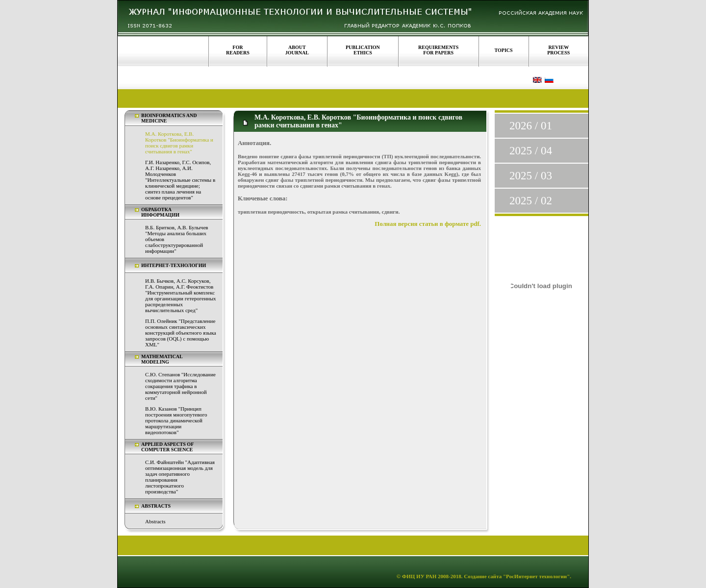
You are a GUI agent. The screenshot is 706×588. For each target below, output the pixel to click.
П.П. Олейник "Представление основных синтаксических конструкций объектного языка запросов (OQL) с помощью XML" (181, 333)
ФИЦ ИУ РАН (419, 576)
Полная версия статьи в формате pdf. (428, 224)
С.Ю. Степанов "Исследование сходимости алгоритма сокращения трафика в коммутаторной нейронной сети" (180, 386)
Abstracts (155, 521)
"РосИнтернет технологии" (536, 576)
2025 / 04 (531, 151)
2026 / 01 (531, 126)
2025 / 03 (531, 176)
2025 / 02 (531, 201)
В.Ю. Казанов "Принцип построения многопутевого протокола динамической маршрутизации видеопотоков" (176, 420)
